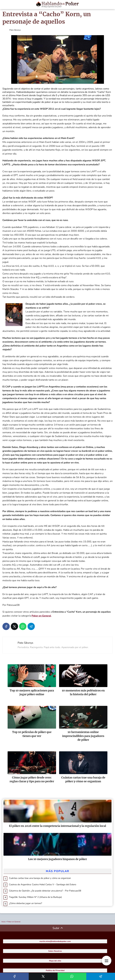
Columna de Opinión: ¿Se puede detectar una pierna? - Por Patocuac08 (45, 891)
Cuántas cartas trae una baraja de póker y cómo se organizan (40, 878)
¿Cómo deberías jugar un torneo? (26, 903)
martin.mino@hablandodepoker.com (55, 941)
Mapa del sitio (55, 961)
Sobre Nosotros (55, 951)
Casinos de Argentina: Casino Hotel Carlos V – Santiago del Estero (43, 884)
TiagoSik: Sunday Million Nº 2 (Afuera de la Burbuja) (35, 897)
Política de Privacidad (55, 970)
